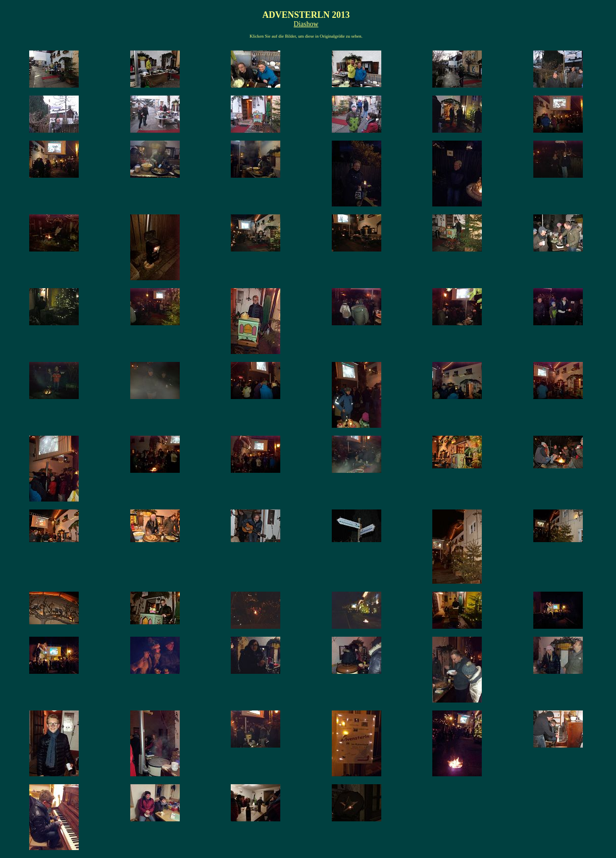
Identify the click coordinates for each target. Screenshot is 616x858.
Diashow (306, 24)
